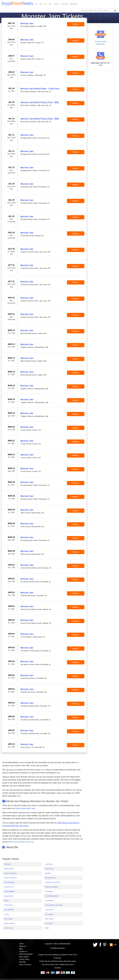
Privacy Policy (24, 959)
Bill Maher (7, 864)
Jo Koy (6, 914)
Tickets (76, 24)
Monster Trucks (50, 878)
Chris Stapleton (9, 882)
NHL (50, 4)
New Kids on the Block (53, 882)
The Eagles (49, 891)
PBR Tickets (49, 919)
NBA (41, 4)
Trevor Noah (49, 910)
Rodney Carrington (51, 887)
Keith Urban (8, 919)
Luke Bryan (49, 864)
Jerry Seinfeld (9, 910)
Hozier (6, 901)
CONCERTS (64, 4)
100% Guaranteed (26, 954)
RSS (115, 944)
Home (21, 944)
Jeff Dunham (8, 905)
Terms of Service (25, 965)
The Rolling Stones (51, 896)
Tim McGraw (49, 901)
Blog (21, 949)
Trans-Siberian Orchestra (54, 905)
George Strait (9, 896)
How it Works (24, 957)
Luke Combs (49, 869)
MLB (45, 4)
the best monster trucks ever (22, 842)
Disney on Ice (9, 887)
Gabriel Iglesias (9, 891)
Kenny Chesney (10, 923)
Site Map (22, 962)
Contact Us (23, 952)
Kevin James (8, 928)
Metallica (48, 873)
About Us (23, 946)
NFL (36, 4)
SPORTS (56, 4)
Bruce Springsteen (10, 873)
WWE (47, 928)
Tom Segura (49, 914)
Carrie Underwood (10, 878)
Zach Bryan (49, 923)
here (43, 770)
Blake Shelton (9, 869)
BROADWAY (74, 4)
